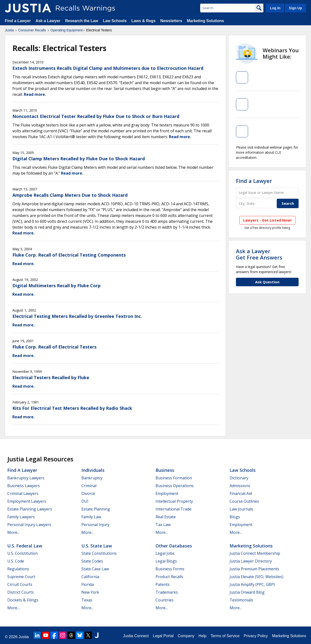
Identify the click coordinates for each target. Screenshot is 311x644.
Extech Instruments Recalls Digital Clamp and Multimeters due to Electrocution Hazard (108, 68)
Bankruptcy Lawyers (26, 478)
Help (203, 636)
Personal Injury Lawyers (29, 525)
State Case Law (95, 569)
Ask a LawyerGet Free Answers (259, 254)
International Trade (173, 509)
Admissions (240, 486)
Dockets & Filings (23, 600)
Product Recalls (169, 577)
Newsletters (171, 21)
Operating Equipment (67, 30)
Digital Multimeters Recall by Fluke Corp (56, 286)
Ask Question (267, 282)
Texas (87, 600)
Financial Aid (241, 493)
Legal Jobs (165, 553)
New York (90, 592)
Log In (275, 8)
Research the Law (82, 21)
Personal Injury (95, 525)
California (90, 577)
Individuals (93, 470)
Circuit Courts (20, 584)
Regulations (18, 569)
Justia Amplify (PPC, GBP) (252, 584)
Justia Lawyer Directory (251, 561)
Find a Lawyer (18, 21)
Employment (167, 493)
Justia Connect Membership (255, 553)
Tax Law (163, 525)
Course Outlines (244, 501)
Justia (9, 30)
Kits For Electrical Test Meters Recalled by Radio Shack (72, 408)
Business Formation (174, 478)
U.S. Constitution (22, 553)
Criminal (89, 486)
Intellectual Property (174, 501)
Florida (88, 584)
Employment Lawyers (27, 501)
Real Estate (166, 517)
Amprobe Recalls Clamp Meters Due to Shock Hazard (70, 195)
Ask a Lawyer (48, 21)
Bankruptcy (92, 478)
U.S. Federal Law (25, 546)
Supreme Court (21, 577)
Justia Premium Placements (254, 569)
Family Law (91, 517)
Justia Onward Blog (247, 592)
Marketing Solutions (205, 21)
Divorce (88, 493)
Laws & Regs (144, 21)
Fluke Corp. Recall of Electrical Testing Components (69, 255)
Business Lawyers (24, 486)
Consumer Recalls (32, 30)
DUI (85, 501)
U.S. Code (16, 561)
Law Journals (241, 509)
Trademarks (167, 592)
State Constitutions (99, 553)
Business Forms (170, 569)
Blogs (235, 517)
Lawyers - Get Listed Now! (267, 220)
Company (186, 636)
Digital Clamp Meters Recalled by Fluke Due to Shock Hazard (79, 159)
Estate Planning (96, 509)
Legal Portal (163, 636)
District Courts (21, 592)
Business (165, 470)
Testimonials (241, 600)
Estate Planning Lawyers (30, 509)
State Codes (92, 561)
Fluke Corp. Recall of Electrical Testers (54, 347)
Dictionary (239, 478)
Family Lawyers (21, 517)
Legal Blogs (166, 561)
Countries (164, 600)
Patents (163, 584)
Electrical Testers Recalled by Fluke (51, 377)
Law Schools (115, 21)
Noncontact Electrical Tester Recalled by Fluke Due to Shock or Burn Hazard (96, 116)
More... (13, 532)
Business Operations (175, 486)
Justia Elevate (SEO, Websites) (256, 577)
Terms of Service (225, 636)
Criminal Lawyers (23, 493)
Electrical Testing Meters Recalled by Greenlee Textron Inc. (77, 316)
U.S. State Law (97, 546)
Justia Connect (136, 636)
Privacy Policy (256, 636)
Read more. (35, 94)
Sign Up (295, 8)
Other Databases (174, 546)
